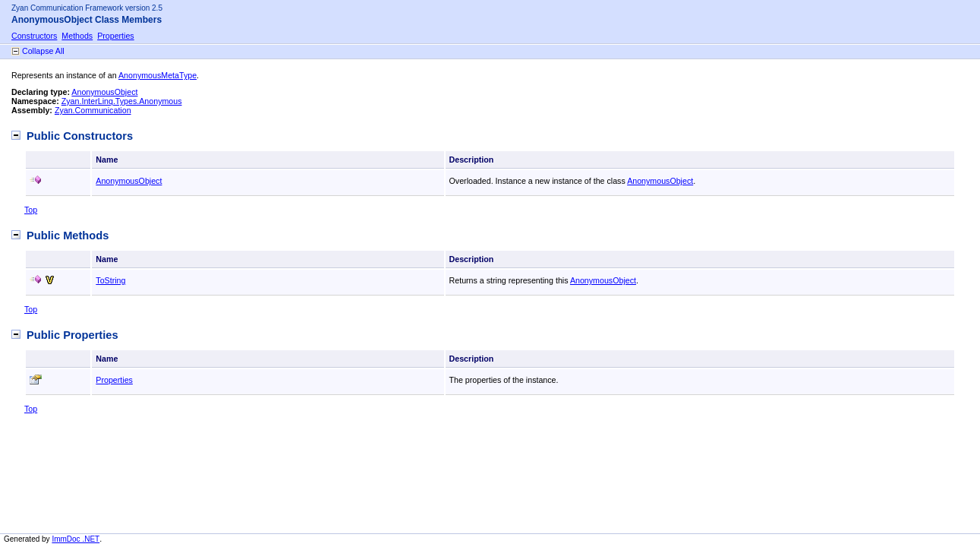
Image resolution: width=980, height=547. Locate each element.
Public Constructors (80, 136)
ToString (110, 280)
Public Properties (72, 335)
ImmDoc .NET (76, 539)
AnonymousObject (104, 92)
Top (31, 210)
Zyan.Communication (93, 110)
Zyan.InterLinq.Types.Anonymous (122, 101)
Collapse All (43, 51)
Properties (116, 36)
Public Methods (68, 236)
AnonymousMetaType (158, 75)
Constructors (34, 36)
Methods (77, 36)
